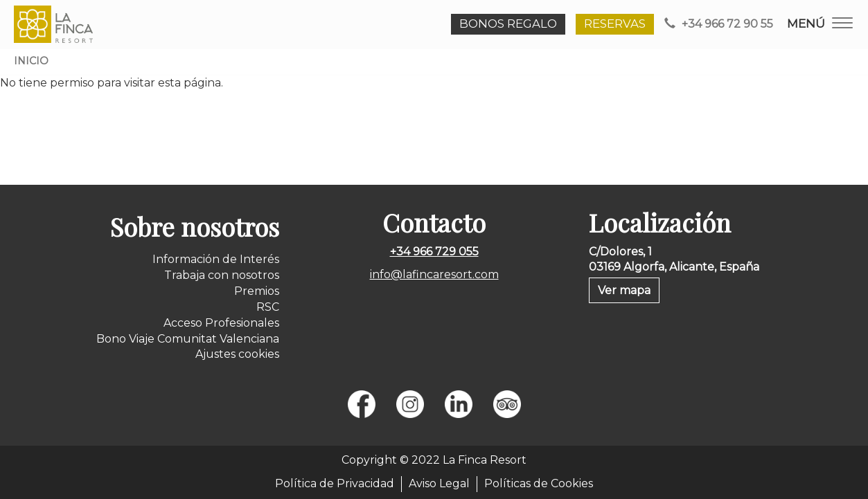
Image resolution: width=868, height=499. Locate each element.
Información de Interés (216, 259)
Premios (257, 291)
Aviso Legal (439, 483)
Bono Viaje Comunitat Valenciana (188, 339)
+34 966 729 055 (434, 252)
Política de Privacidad (335, 483)
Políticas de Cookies (539, 483)
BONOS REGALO (508, 24)
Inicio (31, 61)
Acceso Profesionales (221, 323)
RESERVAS (615, 24)
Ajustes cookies (237, 354)
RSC (268, 307)
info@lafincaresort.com (434, 274)
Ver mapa (624, 290)
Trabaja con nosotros (222, 275)
